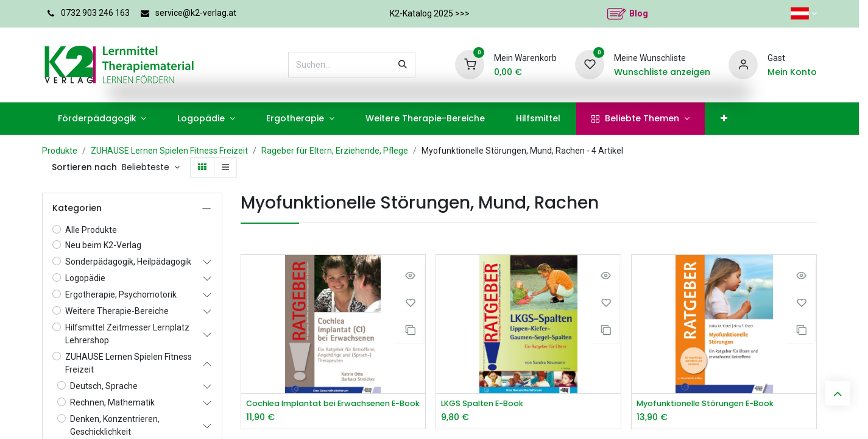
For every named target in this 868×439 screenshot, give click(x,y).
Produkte (59, 151)
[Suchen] (420, 65)
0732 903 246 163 (96, 13)
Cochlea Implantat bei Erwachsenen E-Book (330, 404)
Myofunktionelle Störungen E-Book (702, 404)
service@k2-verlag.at (197, 13)
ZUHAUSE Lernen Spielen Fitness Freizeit (169, 151)
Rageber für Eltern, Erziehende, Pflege (334, 151)
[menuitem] (95, 119)
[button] (139, 168)
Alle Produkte (90, 230)
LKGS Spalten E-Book (483, 404)
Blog (639, 13)
